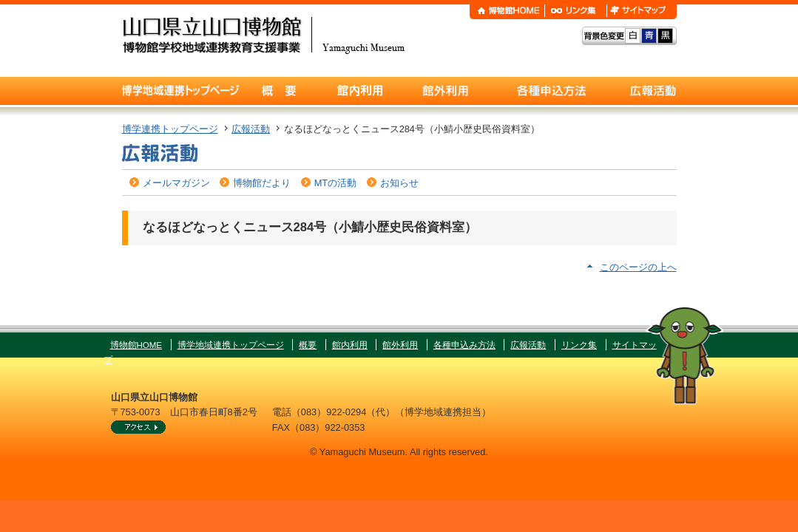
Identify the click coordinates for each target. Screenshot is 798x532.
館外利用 (400, 345)
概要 (308, 345)
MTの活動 (335, 183)
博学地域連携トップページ (231, 345)
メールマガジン (176, 183)
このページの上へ (638, 267)
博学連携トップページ (170, 129)
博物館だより (262, 183)
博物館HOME (136, 345)
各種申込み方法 (464, 345)
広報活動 (251, 129)
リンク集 (579, 345)
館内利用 (350, 345)
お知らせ (399, 183)
